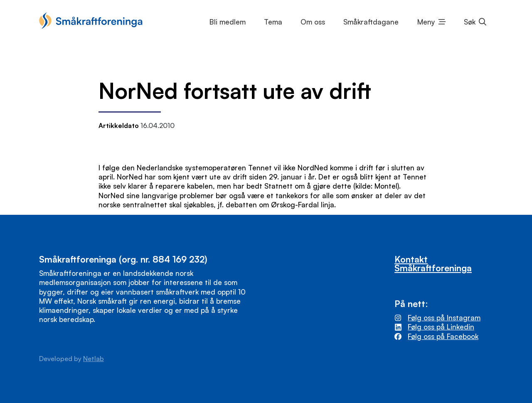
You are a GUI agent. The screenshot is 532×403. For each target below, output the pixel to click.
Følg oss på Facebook (443, 336)
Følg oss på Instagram (444, 318)
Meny (426, 22)
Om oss (313, 22)
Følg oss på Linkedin (441, 327)
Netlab (94, 359)
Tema (273, 22)
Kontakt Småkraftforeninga (433, 263)
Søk (470, 22)
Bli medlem (228, 22)
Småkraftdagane (371, 22)
